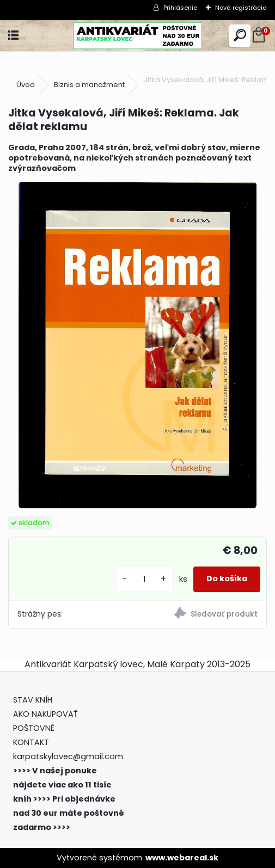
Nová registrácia (241, 8)
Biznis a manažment (89, 85)
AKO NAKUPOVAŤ (45, 714)
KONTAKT (31, 742)
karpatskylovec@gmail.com (68, 756)
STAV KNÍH (34, 700)
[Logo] (137, 36)
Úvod (26, 85)
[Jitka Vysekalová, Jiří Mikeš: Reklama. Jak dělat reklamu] (137, 345)
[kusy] (144, 579)
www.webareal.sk (182, 858)
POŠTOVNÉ (34, 728)
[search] (240, 36)
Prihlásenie (180, 8)
